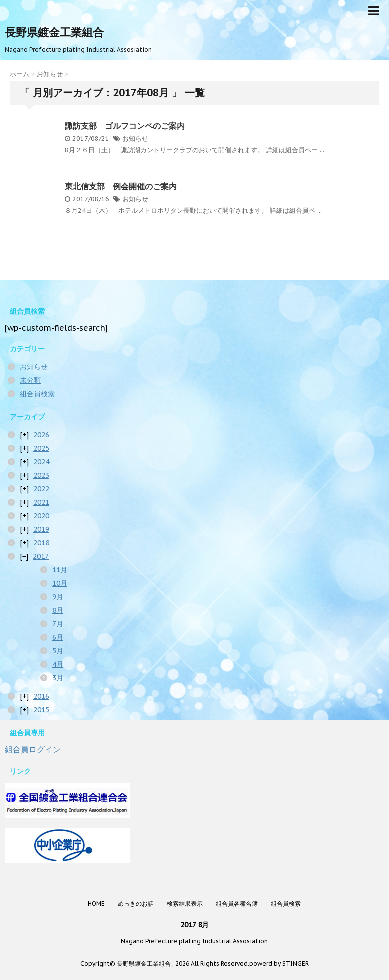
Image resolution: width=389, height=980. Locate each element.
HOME (96, 904)
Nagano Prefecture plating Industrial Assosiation (194, 941)
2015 (41, 710)
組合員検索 (37, 394)
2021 (41, 502)
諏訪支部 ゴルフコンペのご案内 (125, 126)
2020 (41, 516)
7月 (58, 624)
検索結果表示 (185, 904)
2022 (41, 489)
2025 (41, 448)
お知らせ (135, 139)
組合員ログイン (33, 749)
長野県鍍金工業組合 (54, 32)
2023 (41, 475)
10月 (60, 583)
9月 (58, 597)
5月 (58, 651)
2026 (41, 435)
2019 (41, 529)
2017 (41, 556)
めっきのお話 (136, 904)
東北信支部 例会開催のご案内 (121, 186)
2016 (41, 696)
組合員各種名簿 (237, 904)
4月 (58, 664)
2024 (41, 462)
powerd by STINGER (279, 964)
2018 (41, 543)
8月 (58, 610)
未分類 (30, 380)
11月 (60, 570)
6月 (58, 637)
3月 (58, 678)
